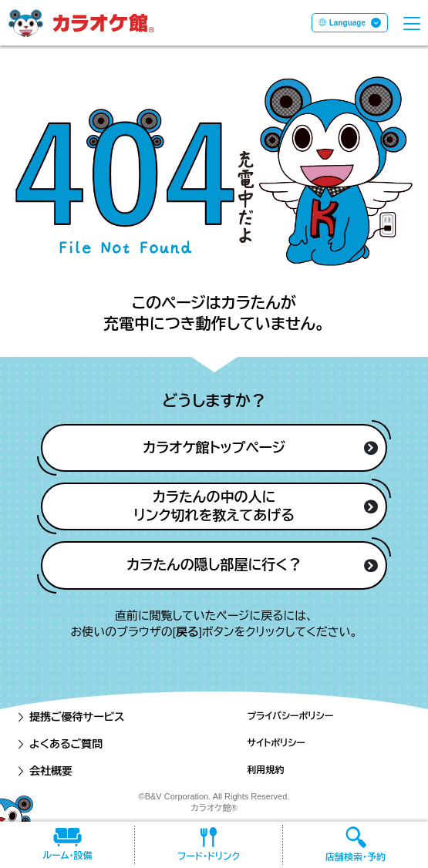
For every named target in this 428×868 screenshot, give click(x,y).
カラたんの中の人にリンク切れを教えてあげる (255, 506)
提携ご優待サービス (70, 717)
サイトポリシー (276, 743)
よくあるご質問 (59, 744)
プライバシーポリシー (290, 716)
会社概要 (44, 771)
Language (347, 23)
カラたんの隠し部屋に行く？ (252, 565)
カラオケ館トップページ (260, 448)
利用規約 (265, 770)
